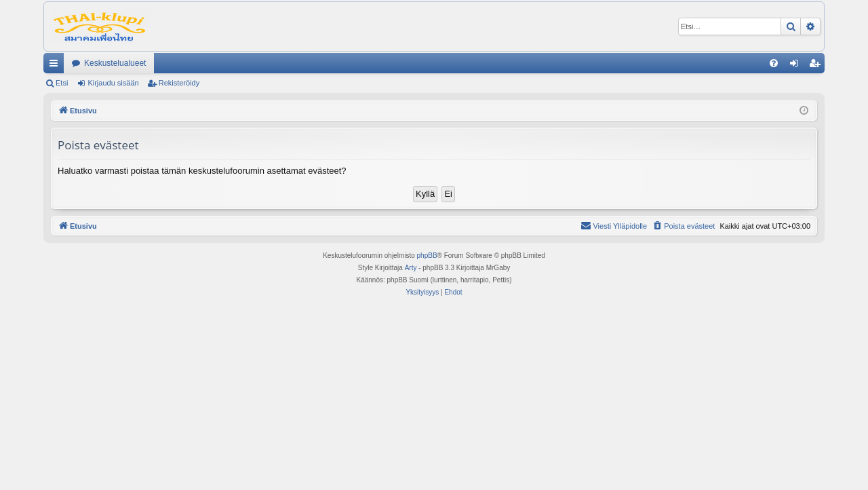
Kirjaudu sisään (113, 83)
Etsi (62, 83)
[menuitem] (774, 63)
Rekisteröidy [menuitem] (817, 66)
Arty (411, 268)
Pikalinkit (56, 66)
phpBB (427, 256)
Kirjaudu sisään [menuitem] (797, 66)
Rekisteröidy (179, 83)
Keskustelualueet (115, 63)
